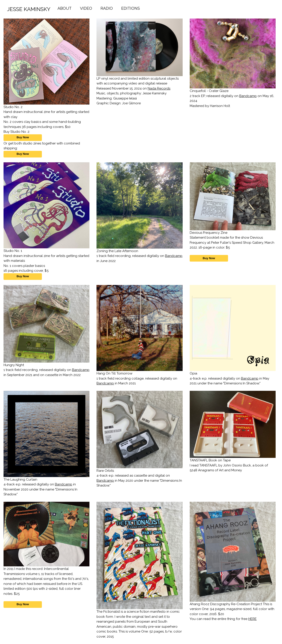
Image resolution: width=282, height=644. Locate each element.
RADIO (107, 8)
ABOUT (65, 8)
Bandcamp (248, 96)
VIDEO (86, 8)
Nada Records (159, 88)
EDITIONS (131, 8)
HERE (252, 619)
